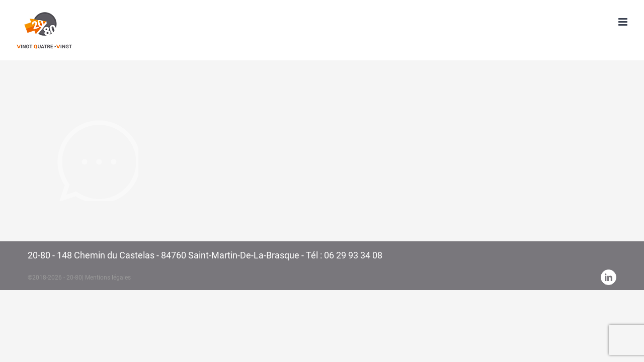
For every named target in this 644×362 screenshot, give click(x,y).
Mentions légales (108, 278)
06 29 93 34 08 (353, 255)
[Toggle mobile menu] (624, 22)
